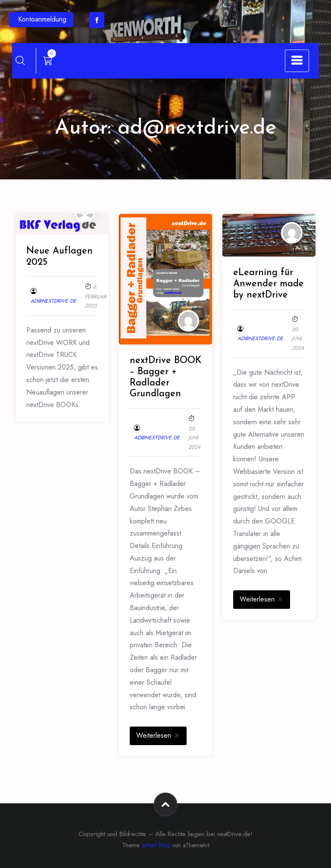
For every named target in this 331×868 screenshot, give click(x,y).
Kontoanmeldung (42, 19)
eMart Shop (156, 845)
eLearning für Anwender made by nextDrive (269, 284)
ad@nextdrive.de (53, 301)
